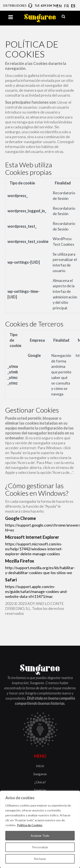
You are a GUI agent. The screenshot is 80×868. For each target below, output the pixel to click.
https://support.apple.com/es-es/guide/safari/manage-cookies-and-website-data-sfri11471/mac (36, 591)
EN (59, 6)
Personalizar (40, 847)
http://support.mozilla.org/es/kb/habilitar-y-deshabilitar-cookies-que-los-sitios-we (40, 570)
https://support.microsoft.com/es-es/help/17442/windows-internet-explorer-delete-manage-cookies (34, 549)
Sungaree (40, 774)
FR (66, 6)
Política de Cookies (30, 825)
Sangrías (40, 790)
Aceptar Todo (40, 836)
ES (73, 6)
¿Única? (40, 782)
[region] (40, 829)
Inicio (40, 766)
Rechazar (40, 859)
